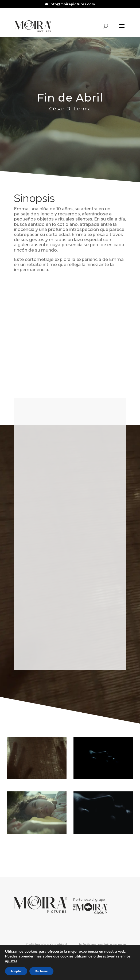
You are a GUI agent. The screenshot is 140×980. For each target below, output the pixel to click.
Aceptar (16, 971)
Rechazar (41, 971)
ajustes (11, 961)
